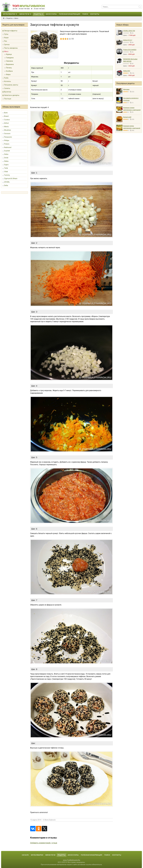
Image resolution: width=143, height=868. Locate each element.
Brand (6, 116)
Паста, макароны (11, 48)
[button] (16, 14)
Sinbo (6, 154)
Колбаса (9, 71)
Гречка (7, 45)
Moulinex (8, 130)
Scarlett (7, 151)
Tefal (6, 168)
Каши (6, 38)
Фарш (8, 74)
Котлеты (7, 81)
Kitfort (6, 123)
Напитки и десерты (12, 95)
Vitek (6, 172)
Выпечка (8, 92)
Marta (6, 127)
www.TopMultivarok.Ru (71, 860)
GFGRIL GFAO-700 (129, 31)
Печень (9, 68)
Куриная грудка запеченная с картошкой (132, 127)
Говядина (10, 58)
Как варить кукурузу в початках (131, 99)
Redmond (8, 147)
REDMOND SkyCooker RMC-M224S (130, 60)
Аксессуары (51, 14)
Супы (6, 34)
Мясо (16, 18)
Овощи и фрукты (11, 31)
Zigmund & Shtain (11, 179)
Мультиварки (9, 14)
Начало (25, 855)
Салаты (7, 88)
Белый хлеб (127, 117)
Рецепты (38, 14)
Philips (7, 140)
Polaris (7, 144)
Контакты (95, 14)
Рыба (6, 78)
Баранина (10, 64)
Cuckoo (7, 120)
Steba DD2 (127, 71)
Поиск (85, 14)
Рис (6, 41)
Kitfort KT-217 (128, 40)
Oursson (7, 134)
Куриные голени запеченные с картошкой (132, 109)
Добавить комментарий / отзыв (44, 843)
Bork (6, 113)
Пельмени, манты (11, 85)
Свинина (9, 61)
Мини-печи (24, 14)
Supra (6, 165)
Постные (8, 99)
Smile (6, 158)
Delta (6, 185)
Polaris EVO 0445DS (130, 50)
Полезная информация (69, 14)
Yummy (7, 175)
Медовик (126, 89)
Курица (9, 54)
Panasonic (8, 137)
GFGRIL (7, 182)
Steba (6, 161)
